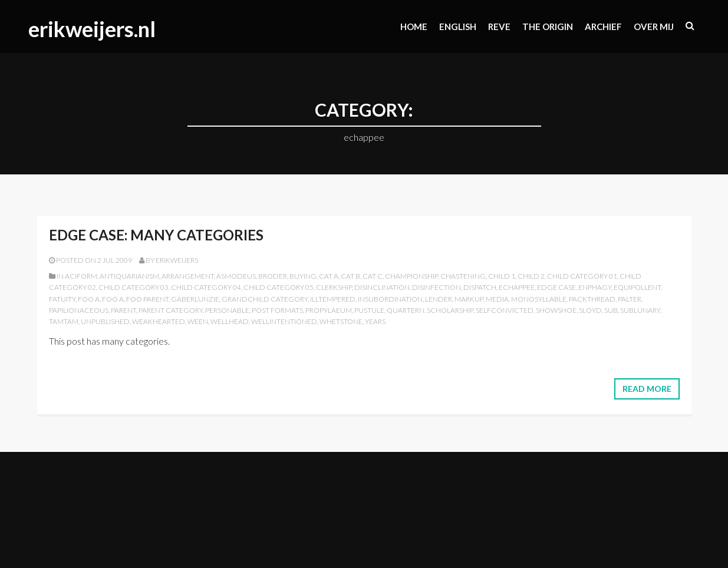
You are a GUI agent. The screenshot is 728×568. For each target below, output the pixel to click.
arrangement (188, 276)
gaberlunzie (195, 299)
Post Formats (277, 310)
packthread (592, 299)
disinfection (437, 287)
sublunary (640, 310)
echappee (517, 287)
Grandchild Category (265, 299)
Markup (469, 299)
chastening (463, 276)
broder (273, 276)
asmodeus (236, 276)
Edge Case (556, 287)
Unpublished (105, 321)
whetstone (341, 321)
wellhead (230, 321)
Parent (123, 310)
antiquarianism (129, 276)
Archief (603, 27)
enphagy (595, 287)
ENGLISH (458, 27)
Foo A (89, 299)
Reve (499, 27)
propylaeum (329, 310)
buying (303, 276)
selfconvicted (505, 310)
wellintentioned (284, 321)
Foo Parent (147, 299)
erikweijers (177, 260)
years (375, 321)
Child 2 (531, 276)
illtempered (333, 299)
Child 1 (502, 276)
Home (414, 27)
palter (630, 299)
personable (227, 310)
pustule (369, 310)
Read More (647, 389)
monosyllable (539, 299)
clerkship (334, 287)
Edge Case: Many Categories (156, 235)
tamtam (64, 321)
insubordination (390, 299)
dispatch (480, 287)
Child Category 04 (206, 287)
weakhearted (159, 321)
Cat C (373, 276)
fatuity (62, 299)
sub (611, 310)
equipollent (637, 287)
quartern (406, 310)
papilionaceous (79, 310)
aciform (81, 276)
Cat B (350, 276)
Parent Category (171, 310)
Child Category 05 (279, 287)
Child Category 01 (582, 276)
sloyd (590, 310)
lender (439, 299)
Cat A (329, 276)
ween (198, 321)
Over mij (654, 27)
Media (497, 299)
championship (411, 276)
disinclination (382, 287)
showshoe (556, 310)
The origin (548, 27)
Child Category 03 (134, 287)
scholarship (450, 310)
